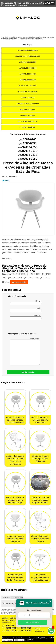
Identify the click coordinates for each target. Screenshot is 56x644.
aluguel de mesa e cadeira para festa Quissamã (40, 459)
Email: (25, 310)
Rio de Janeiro (18, 597)
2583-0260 (9, 3)
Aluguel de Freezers (28, 86)
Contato (38, 629)
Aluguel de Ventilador (28, 122)
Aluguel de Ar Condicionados (28, 56)
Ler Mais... (7, 259)
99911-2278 (10, 5)
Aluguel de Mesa (28, 98)
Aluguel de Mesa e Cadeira (28, 104)
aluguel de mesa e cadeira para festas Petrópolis (15, 539)
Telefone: (25, 317)
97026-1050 (23, 5)
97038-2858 (34, 3)
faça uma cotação (19, 282)
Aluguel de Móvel (28, 110)
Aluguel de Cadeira (28, 62)
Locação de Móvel (28, 128)
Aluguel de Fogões (28, 74)
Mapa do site (39, 631)
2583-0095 (21, 3)
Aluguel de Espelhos (28, 68)
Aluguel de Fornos (28, 80)
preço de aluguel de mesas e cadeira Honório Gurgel (15, 500)
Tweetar (6, 180)
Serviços (28, 45)
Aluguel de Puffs (28, 116)
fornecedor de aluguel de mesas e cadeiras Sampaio (40, 577)
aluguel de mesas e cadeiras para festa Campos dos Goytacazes (15, 460)
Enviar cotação (28, 372)
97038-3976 (47, 3)
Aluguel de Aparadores (28, 50)
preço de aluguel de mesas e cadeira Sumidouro (40, 420)
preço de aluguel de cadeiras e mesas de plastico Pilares (15, 420)
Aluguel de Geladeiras (28, 92)
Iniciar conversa (33, 622)
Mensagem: (25, 351)
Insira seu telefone (34, 610)
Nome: (25, 302)
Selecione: (7, 597)
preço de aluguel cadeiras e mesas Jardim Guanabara (15, 577)
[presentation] (23, 327)
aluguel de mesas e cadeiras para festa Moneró (40, 539)
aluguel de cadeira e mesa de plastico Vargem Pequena (40, 500)
